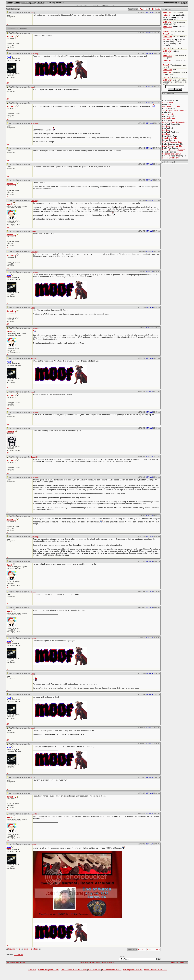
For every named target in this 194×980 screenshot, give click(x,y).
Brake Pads (32, 970)
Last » (158, 9)
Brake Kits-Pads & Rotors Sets (175, 122)
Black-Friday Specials (171, 106)
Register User (81, 5)
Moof (33, 13)
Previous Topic (14, 949)
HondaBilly (11, 37)
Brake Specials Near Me (172, 146)
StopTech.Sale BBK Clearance (175, 110)
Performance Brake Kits (112, 970)
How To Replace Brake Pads (155, 970)
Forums (17, 3)
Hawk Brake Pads (169, 138)
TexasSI (166, 31)
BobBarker (167, 13)
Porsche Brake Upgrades (172, 154)
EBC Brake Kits (168, 118)
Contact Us (174, 963)
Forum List (94, 5)
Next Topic (34, 949)
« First (141, 9)
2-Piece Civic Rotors (170, 158)
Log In (184, 3)
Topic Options (13, 9)
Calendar (105, 5)
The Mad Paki (18, 955)
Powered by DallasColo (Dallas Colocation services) (97, 963)
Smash (10, 204)
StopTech (166, 126)
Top (8, 24)
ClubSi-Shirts (168, 102)
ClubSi (9, 3)
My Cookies (11, 963)
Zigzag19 (10, 432)
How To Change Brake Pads (48, 970)
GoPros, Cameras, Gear (172, 142)
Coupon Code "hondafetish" (173, 150)
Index (26, 949)
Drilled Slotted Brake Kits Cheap (74, 970)
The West (40, 3)
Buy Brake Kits (168, 114)
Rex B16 (167, 40)
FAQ (114, 5)
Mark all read (21, 963)
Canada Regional (28, 3)
